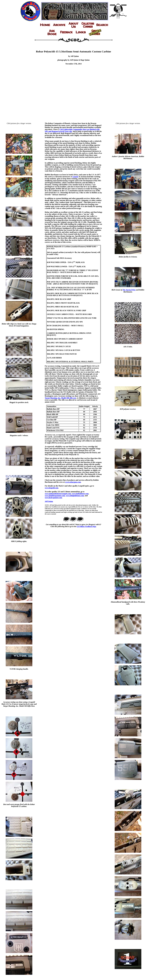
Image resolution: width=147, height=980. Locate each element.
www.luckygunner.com (53, 498)
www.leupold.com (51, 488)
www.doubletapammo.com (55, 496)
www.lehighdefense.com (75, 496)
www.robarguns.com (73, 482)
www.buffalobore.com (80, 494)
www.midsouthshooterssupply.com (58, 494)
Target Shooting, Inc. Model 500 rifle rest (60, 398)
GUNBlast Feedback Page (86, 526)
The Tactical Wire (129, 290)
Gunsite (75, 177)
